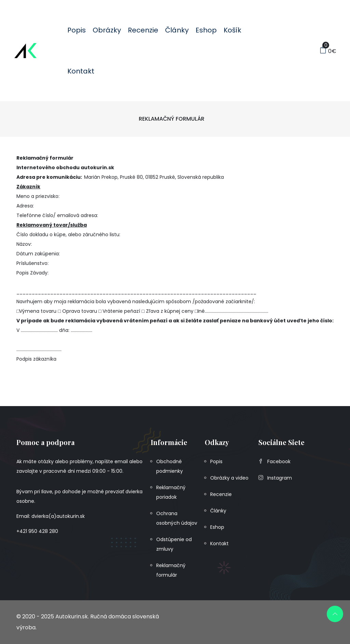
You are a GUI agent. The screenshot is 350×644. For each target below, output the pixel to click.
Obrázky (107, 30)
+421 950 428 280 (37, 531)
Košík (232, 30)
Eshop (206, 30)
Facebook (274, 461)
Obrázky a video (229, 478)
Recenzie (143, 30)
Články (177, 30)
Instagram (275, 478)
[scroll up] (335, 614)
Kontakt (81, 71)
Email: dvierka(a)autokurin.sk (51, 516)
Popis (77, 30)
